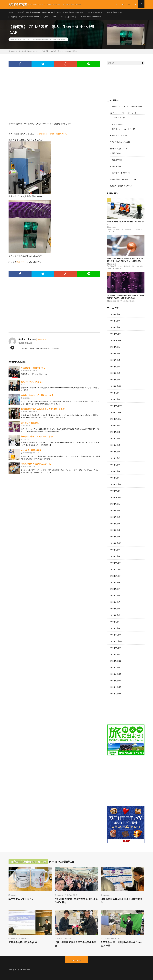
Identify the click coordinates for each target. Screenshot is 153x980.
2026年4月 (114, 313)
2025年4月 (114, 377)
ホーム (11, 12)
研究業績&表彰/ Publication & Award (25, 17)
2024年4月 (114, 455)
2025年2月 (114, 390)
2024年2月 (114, 467)
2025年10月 (114, 339)
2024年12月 (114, 403)
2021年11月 (114, 635)
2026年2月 (114, 326)
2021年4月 (114, 680)
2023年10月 (114, 493)
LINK (62, 17)
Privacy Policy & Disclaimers (91, 17)
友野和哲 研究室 (30, 974)
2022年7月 (114, 590)
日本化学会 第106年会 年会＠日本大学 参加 (122, 893)
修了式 (69, 888)
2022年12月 (114, 558)
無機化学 (116, 159)
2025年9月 (114, 345)
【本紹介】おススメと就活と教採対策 (124, 107)
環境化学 (116, 166)
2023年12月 (114, 480)
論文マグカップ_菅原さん (32, 382)
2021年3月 (114, 686)
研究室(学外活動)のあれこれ (42, 40)
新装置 (63, 40)
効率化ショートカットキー (122, 129)
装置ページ (21, 262)
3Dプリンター (118, 118)
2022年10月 (114, 570)
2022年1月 (114, 622)
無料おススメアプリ (120, 135)
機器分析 (116, 153)
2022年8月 (114, 583)
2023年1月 (114, 551)
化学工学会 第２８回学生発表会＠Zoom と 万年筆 (121, 937)
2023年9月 (114, 500)
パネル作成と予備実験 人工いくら (36, 464)
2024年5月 (114, 448)
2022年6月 (114, 596)
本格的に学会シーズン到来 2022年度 (37, 396)
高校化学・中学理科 (120, 172)
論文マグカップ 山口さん (21, 892)
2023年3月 (114, 538)
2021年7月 (114, 660)
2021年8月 (114, 654)
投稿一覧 (41, 340)
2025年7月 (114, 358)
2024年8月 (114, 429)
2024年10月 (114, 416)
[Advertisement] (54, 98)
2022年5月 (114, 603)
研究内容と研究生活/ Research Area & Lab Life (35, 12)
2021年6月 (114, 667)
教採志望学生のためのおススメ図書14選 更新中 (43, 409)
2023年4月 (114, 532)
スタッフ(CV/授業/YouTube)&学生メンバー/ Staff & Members (81, 12)
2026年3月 (114, 320)
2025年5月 (114, 371)
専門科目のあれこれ (117, 148)
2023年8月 (114, 506)
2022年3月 (114, 609)
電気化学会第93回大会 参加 (23, 935)
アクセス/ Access (49, 17)
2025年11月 (114, 332)
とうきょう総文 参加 (30, 423)
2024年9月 (114, 422)
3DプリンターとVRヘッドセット (122, 113)
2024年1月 (114, 474)
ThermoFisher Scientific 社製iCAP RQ (51, 134)
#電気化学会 (25, 931)
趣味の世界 (72, 17)
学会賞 (69, 931)
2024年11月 (114, 410)
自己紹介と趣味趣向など (119, 185)
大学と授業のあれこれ (118, 142)
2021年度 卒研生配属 (31, 451)
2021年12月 (114, 628)
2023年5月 (114, 525)
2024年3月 (114, 461)
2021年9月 (114, 648)
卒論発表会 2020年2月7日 (33, 368)
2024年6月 (114, 442)
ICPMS (58, 40)
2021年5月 (114, 673)
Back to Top (77, 953)
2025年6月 (114, 365)
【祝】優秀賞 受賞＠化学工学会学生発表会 (75, 937)
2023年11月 (114, 487)
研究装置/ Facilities (116, 12)
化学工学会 (117, 931)
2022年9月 (114, 577)
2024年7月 (114, 435)
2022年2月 (114, 615)
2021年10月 (114, 641)
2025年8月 (114, 352)
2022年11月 (114, 564)
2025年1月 (114, 397)
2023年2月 (114, 545)
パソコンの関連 (116, 124)
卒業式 (75, 888)
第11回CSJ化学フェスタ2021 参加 (37, 437)
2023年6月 (114, 519)
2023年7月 (114, 513)
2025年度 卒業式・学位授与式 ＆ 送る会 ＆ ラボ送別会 (76, 893)
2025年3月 (114, 384)
